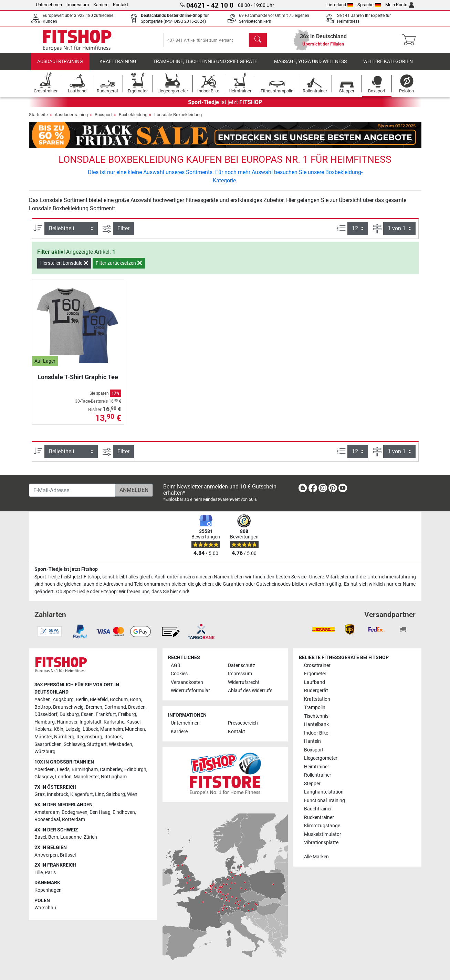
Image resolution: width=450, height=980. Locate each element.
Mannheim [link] (112, 729)
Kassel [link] (133, 722)
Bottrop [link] (43, 707)
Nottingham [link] (114, 777)
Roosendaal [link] (47, 820)
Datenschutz (242, 665)
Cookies (179, 674)
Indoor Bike (316, 733)
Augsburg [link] (63, 700)
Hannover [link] (67, 722)
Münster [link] (43, 737)
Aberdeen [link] (45, 770)
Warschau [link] (45, 908)
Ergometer (315, 674)
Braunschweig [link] (68, 707)
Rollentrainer (318, 775)
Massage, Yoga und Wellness (310, 64)
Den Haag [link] (100, 812)
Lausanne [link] (71, 837)
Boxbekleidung (133, 116)
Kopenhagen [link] (48, 890)
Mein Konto (400, 5)
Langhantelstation (324, 792)
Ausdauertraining (60, 64)
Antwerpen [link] (46, 855)
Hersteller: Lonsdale (64, 265)
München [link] (135, 729)
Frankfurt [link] (106, 714)
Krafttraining (118, 64)
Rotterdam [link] (74, 820)
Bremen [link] (94, 707)
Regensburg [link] (89, 737)
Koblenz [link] (43, 729)
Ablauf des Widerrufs (250, 691)
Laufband (315, 682)
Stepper (312, 784)
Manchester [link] (86, 777)
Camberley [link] (111, 770)
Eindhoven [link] (124, 812)
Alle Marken (316, 857)
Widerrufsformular (190, 691)
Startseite (38, 116)
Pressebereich (243, 723)
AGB (176, 665)
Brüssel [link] (68, 855)
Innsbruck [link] (57, 794)
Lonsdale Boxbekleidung (178, 116)
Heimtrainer (317, 767)
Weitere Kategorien (388, 64)
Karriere (101, 5)
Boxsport (103, 116)
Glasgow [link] (44, 777)
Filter (123, 230)
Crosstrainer (317, 665)
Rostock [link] (113, 737)
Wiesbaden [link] (121, 744)
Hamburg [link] (45, 722)
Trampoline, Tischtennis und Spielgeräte (205, 64)
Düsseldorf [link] (46, 714)
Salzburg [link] (116, 794)
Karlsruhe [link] (114, 722)
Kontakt (121, 5)
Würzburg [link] (45, 752)
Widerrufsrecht (244, 682)
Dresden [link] (137, 707)
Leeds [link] (63, 770)
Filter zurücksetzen (119, 265)
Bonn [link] (135, 700)
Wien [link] (132, 794)
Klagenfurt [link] (82, 794)
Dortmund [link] (115, 707)
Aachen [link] (43, 700)
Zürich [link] (90, 837)
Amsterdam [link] (47, 812)
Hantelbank (316, 724)
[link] (303, 489)
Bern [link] (53, 837)
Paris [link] (50, 873)
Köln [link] (59, 729)
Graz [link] (40, 794)
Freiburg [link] (127, 714)
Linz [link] (100, 794)
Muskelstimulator (323, 834)
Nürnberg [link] (64, 737)
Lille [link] (39, 873)
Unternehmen (49, 5)
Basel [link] (40, 837)
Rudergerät (316, 691)
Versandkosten (187, 682)
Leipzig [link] (73, 729)
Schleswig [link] (74, 744)
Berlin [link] (82, 700)
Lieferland (340, 5)
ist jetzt (225, 104)
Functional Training (325, 801)
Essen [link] (87, 714)
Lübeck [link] (90, 729)
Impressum (78, 5)
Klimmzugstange (322, 826)
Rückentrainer (319, 817)
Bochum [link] (119, 700)
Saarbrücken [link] (48, 744)
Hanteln (312, 741)
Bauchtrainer (318, 809)
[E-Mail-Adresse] (72, 490)
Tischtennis (316, 716)
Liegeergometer (321, 758)
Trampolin (315, 708)
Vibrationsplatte (321, 843)
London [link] (63, 777)
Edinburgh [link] (135, 770)
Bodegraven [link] (75, 812)
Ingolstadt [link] (91, 722)
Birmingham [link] (85, 770)
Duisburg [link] (69, 714)
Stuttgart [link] (97, 744)
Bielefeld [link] (99, 700)
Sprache (369, 5)
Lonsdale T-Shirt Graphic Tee (78, 379)
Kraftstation (317, 699)
